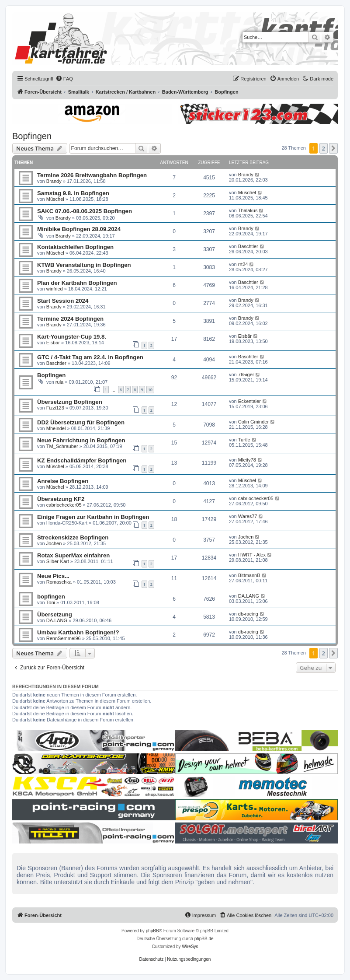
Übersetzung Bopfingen (70, 402)
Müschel (55, 199)
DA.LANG (249, 596)
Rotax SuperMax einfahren (73, 555)
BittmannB (249, 575)
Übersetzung (55, 614)
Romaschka (59, 582)
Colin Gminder (253, 422)
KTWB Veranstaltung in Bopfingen (84, 265)
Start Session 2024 (63, 301)
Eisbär (53, 343)
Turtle (244, 440)
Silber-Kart (58, 561)
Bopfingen (32, 136)
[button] (333, 148)
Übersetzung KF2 (61, 499)
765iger (246, 374)
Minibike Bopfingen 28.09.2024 (79, 229)
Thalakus (248, 210)
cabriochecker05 (64, 505)
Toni (51, 602)
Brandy (54, 181)
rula (59, 382)
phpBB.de (204, 939)
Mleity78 (247, 460)
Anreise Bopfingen (63, 481)
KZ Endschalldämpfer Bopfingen (82, 460)
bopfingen (51, 597)
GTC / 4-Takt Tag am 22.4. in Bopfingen (90, 357)
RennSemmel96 (64, 638)
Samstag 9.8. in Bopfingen (73, 193)
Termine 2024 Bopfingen (70, 319)
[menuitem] (64, 79)
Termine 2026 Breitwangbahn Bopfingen (92, 175)
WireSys (190, 947)
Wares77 (248, 516)
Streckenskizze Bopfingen (73, 537)
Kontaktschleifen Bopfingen (75, 247)
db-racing (248, 614)
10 (150, 390)
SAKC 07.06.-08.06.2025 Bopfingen (85, 211)
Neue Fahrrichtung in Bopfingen (81, 440)
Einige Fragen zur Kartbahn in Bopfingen (93, 517)
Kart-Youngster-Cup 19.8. (72, 337)
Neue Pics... (53, 576)
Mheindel (56, 428)
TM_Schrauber (62, 446)
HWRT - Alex (252, 555)
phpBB (152, 931)
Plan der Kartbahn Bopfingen (77, 283)
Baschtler (248, 246)
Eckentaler (250, 401)
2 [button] (324, 148)
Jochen (54, 543)
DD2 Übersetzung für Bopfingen (81, 422)
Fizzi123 (55, 408)
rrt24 (243, 264)
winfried (55, 289)
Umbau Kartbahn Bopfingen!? (78, 632)
